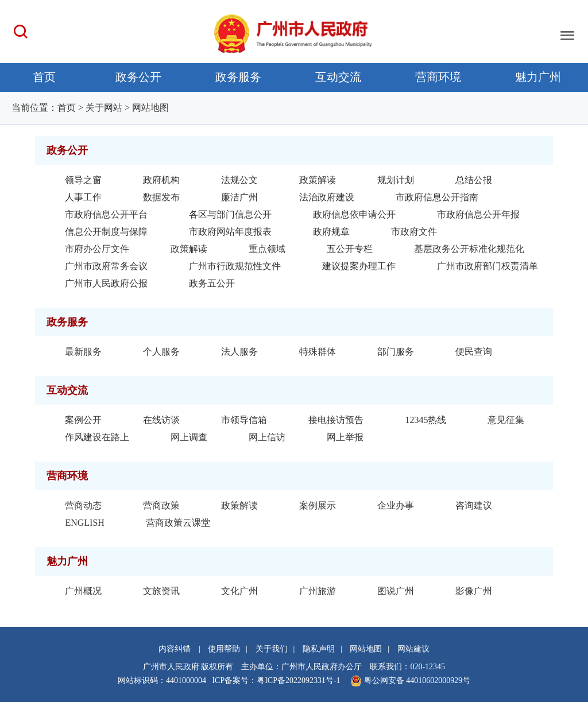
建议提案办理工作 (359, 266)
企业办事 (396, 505)
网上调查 (189, 437)
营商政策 (161, 505)
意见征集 (506, 420)
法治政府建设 (327, 197)
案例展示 (318, 505)
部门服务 (396, 352)
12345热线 (425, 420)
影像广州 (474, 591)
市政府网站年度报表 (230, 232)
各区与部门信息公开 (230, 214)
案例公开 (83, 420)
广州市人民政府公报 (106, 283)
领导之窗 (83, 180)
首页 (44, 77)
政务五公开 (212, 283)
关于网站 (104, 108)
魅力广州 (538, 77)
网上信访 (267, 437)
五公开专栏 (350, 249)
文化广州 (239, 591)
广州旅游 (318, 591)
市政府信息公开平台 (106, 214)
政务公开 (138, 77)
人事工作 (83, 197)
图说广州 (396, 591)
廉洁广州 (239, 197)
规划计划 (396, 180)
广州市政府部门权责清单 (488, 266)
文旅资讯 (161, 591)
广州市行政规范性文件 (235, 266)
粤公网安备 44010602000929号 (416, 680)
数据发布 (161, 197)
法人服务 (239, 352)
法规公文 (239, 180)
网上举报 (345, 437)
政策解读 (318, 180)
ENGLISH (84, 523)
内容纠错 (175, 649)
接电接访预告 (336, 420)
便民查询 (474, 352)
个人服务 (161, 352)
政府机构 (161, 180)
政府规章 (331, 232)
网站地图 (150, 108)
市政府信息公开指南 (437, 197)
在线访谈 (161, 420)
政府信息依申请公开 (354, 214)
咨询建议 (474, 505)
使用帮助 (224, 649)
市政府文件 (414, 232)
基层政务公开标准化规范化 (469, 249)
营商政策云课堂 (178, 523)
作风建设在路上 (97, 437)
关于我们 (272, 649)
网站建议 (413, 649)
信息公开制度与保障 (106, 232)
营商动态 (83, 505)
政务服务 (238, 77)
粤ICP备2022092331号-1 (298, 680)
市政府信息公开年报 (478, 214)
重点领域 (267, 249)
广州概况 (83, 591)
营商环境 (438, 77)
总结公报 (474, 180)
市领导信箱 (244, 420)
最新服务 (83, 352)
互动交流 (338, 77)
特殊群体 (318, 352)
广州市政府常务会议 (106, 266)
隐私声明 (319, 649)
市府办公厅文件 (97, 249)
